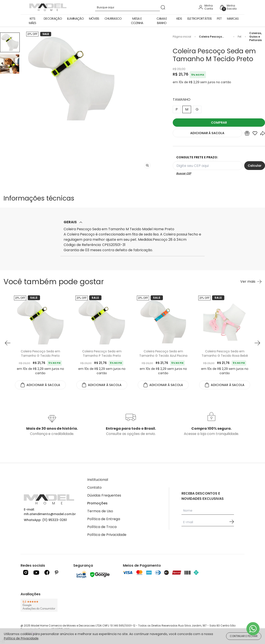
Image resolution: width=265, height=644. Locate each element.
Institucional (98, 480)
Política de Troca (102, 527)
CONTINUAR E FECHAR (244, 636)
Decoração (53, 19)
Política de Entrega (104, 519)
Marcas (233, 19)
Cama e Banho (162, 21)
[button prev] (8, 343)
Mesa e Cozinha (137, 21)
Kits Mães (32, 21)
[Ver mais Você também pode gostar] (251, 282)
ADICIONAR (207, 133)
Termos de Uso (100, 511)
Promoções (97, 503)
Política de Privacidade (107, 535)
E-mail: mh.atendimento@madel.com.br (50, 512)
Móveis (94, 19)
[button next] (257, 343)
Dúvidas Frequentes (104, 495)
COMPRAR (219, 123)
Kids (179, 19)
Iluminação (75, 19)
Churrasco (113, 19)
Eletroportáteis (200, 19)
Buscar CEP (184, 173)
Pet (219, 19)
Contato (94, 487)
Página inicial (182, 37)
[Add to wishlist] (255, 134)
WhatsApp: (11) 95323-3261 (45, 520)
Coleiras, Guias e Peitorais (255, 37)
